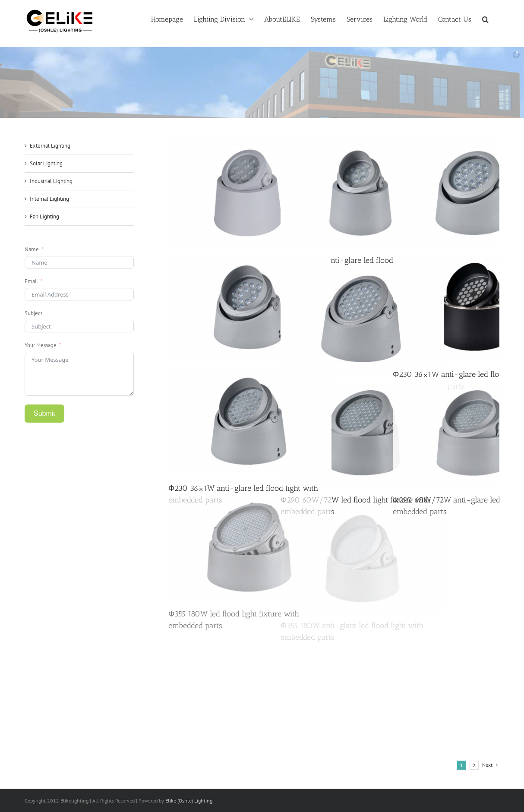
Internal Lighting (49, 199)
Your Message (41, 345)
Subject (33, 313)
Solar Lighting (46, 163)
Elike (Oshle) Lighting (189, 801)
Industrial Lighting (51, 181)
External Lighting (50, 146)
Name (32, 249)
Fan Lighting (44, 216)
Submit (44, 413)
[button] (485, 19)
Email (31, 281)
